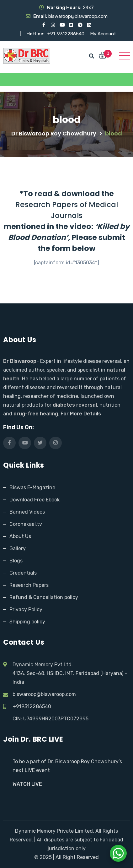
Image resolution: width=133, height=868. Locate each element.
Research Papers (29, 585)
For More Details (81, 414)
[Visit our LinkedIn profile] (89, 25)
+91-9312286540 (66, 34)
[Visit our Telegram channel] (80, 25)
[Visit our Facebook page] (44, 25)
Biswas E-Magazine (32, 487)
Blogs (16, 561)
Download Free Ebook (35, 500)
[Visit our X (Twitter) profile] (71, 25)
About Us (20, 536)
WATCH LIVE (27, 784)
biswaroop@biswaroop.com (44, 694)
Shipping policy (27, 622)
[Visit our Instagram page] (53, 25)
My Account (103, 34)
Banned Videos (27, 512)
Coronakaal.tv (26, 524)
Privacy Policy (26, 609)
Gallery (18, 548)
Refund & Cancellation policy (44, 597)
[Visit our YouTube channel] (62, 25)
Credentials (23, 573)
